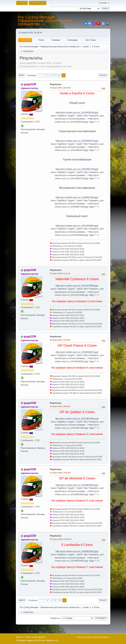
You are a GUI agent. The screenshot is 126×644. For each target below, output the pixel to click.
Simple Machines (38, 637)
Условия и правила (93, 637)
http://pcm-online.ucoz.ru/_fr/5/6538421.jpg (77, 352)
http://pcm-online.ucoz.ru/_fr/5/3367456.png (77, 419)
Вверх (22, 600)
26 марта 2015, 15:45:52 (60, 340)
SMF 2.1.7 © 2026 (23, 637)
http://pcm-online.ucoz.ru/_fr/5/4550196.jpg (77, 112)
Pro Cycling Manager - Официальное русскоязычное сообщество (45, 21)
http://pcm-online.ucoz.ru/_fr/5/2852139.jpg (77, 169)
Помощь (80, 637)
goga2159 (30, 84)
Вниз (21, 75)
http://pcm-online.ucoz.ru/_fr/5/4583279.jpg (77, 141)
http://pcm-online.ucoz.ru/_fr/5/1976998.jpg (77, 286)
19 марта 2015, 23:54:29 (60, 88)
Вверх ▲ (106, 637)
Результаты (56, 84)
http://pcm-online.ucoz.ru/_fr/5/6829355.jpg (77, 551)
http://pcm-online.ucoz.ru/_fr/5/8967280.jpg (77, 197)
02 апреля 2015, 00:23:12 (61, 539)
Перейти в (55, 618)
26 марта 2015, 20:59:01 (60, 406)
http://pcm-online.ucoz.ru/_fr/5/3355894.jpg (77, 226)
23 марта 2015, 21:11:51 (60, 273)
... (50, 75)
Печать (103, 75)
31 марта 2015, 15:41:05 (60, 473)
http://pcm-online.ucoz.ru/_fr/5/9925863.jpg (77, 485)
